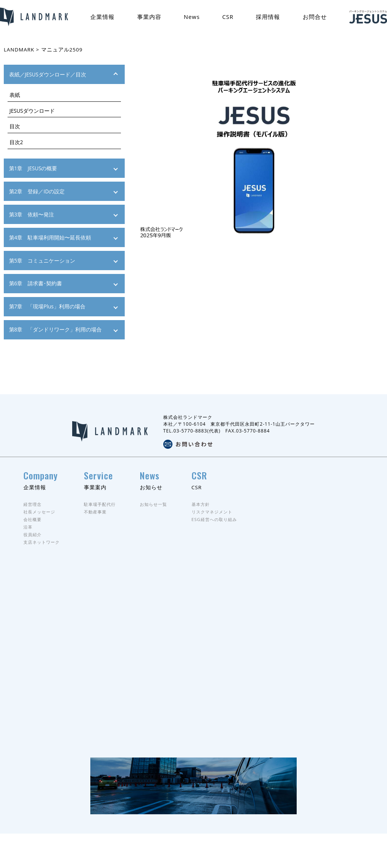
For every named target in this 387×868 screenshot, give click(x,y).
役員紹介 (33, 554)
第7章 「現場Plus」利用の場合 (47, 306)
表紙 (15, 95)
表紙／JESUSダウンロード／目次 (48, 74)
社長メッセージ (41, 531)
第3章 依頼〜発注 (32, 214)
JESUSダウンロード (32, 111)
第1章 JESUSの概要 (33, 168)
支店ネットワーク (43, 562)
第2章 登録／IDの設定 (37, 191)
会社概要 (33, 539)
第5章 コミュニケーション (42, 261)
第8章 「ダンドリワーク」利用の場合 (56, 329)
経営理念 (33, 523)
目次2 (16, 142)
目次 (15, 127)
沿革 (28, 547)
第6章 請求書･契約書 (36, 284)
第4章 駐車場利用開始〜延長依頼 (50, 237)
